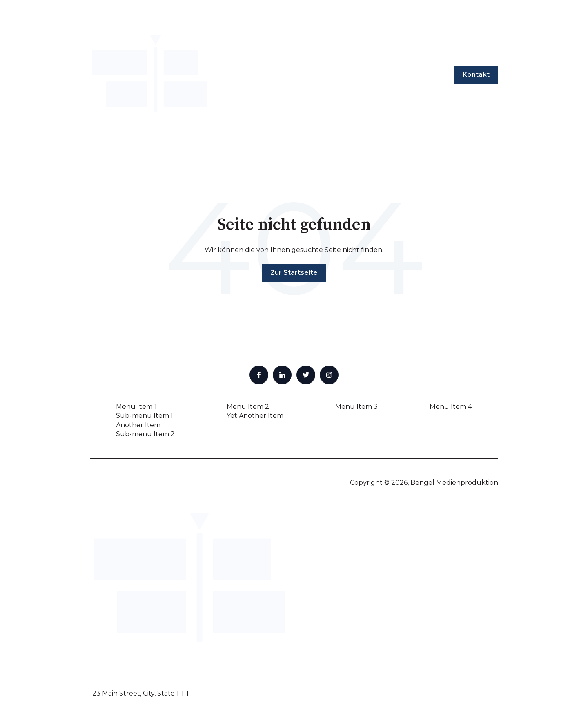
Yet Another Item (255, 416)
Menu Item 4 (451, 407)
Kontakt (476, 75)
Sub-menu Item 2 (145, 434)
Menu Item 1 (136, 407)
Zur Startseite (294, 273)
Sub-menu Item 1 (145, 416)
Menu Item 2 (248, 407)
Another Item (138, 425)
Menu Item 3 (356, 407)
